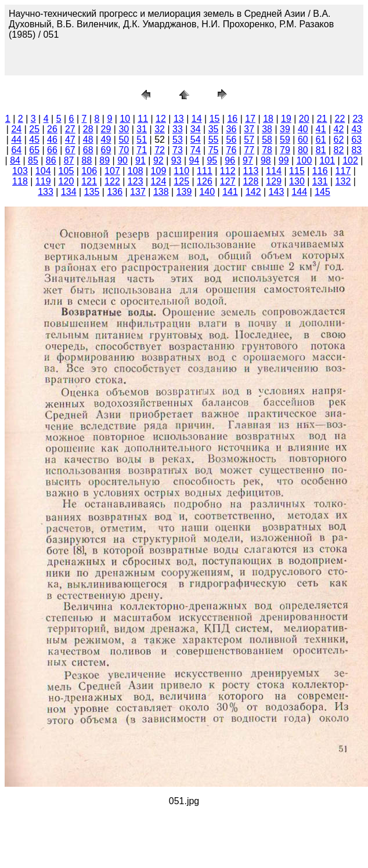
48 (88, 140)
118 (20, 181)
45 (34, 140)
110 (181, 171)
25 (34, 129)
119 (43, 181)
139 (184, 192)
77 (249, 150)
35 (214, 129)
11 (143, 119)
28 (88, 129)
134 (69, 192)
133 (46, 192)
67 (70, 150)
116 (320, 171)
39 (285, 129)
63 (356, 140)
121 (89, 181)
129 (274, 181)
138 (161, 192)
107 (112, 171)
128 (251, 181)
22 (340, 119)
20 (304, 119)
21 (322, 119)
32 (160, 129)
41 (321, 129)
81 (321, 150)
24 (16, 129)
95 (212, 160)
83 (356, 150)
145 (322, 192)
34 (196, 129)
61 (321, 140)
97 (248, 160)
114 (274, 171)
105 (66, 171)
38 (267, 129)
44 (16, 140)
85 (33, 160)
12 (161, 119)
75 (214, 150)
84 (15, 160)
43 (356, 129)
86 (51, 160)
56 (232, 140)
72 (160, 150)
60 (303, 140)
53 (178, 140)
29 (106, 129)
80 (303, 150)
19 (286, 119)
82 (339, 150)
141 (230, 192)
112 (228, 171)
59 (285, 140)
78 (267, 150)
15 (215, 119)
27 (70, 129)
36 (232, 129)
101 (327, 160)
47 (70, 140)
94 (194, 160)
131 (320, 181)
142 (253, 192)
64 (16, 150)
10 (125, 119)
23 (358, 119)
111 (205, 171)
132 (343, 181)
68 (88, 150)
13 (179, 119)
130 (297, 181)
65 (34, 150)
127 (228, 181)
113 (251, 171)
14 (197, 119)
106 (89, 171)
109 (159, 171)
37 (249, 129)
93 (176, 160)
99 (284, 160)
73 (178, 150)
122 (112, 181)
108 (136, 171)
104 (43, 171)
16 (232, 119)
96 (230, 160)
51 (142, 140)
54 (196, 140)
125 (181, 181)
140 (207, 192)
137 (138, 192)
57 (249, 140)
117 (343, 171)
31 (142, 129)
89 (104, 160)
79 (285, 150)
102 (350, 160)
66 (52, 150)
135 (92, 192)
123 (136, 181)
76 (232, 150)
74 (196, 150)
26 (52, 129)
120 (66, 181)
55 (214, 140)
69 (106, 150)
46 (52, 140)
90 (122, 160)
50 (124, 140)
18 (268, 119)
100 (304, 160)
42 (339, 129)
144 (299, 192)
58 (267, 140)
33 (178, 129)
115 (297, 171)
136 (115, 192)
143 (277, 192)
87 (69, 160)
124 (159, 181)
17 (250, 119)
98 (266, 160)
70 (124, 150)
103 (20, 171)
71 (142, 150)
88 (87, 160)
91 (140, 160)
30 (124, 129)
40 (303, 129)
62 (339, 140)
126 (205, 181)
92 (158, 160)
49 (106, 140)
